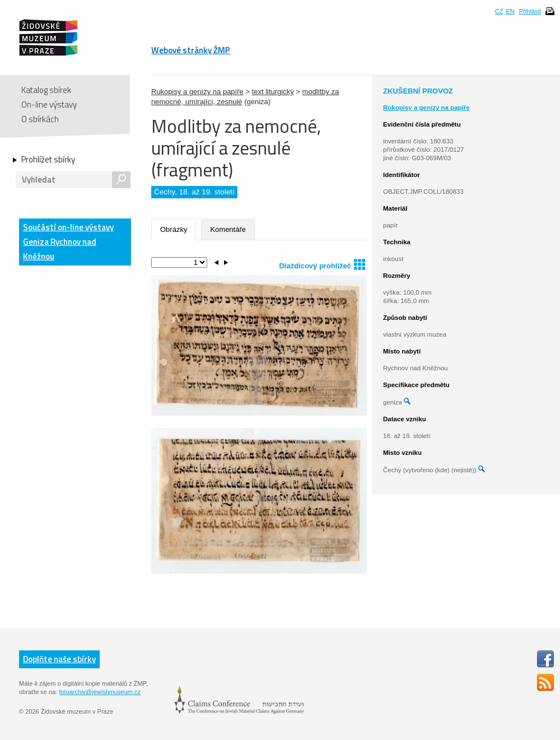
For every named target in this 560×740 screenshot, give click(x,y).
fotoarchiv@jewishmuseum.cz (100, 692)
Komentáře (228, 229)
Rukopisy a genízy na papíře (197, 92)
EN (510, 11)
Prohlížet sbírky (48, 160)
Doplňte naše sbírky (59, 659)
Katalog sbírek (46, 90)
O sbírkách (40, 119)
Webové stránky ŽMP (191, 50)
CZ (499, 11)
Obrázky (174, 229)
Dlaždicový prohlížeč (322, 264)
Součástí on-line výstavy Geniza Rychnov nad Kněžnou (68, 242)
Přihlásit (530, 11)
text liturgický (273, 92)
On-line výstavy (49, 104)
